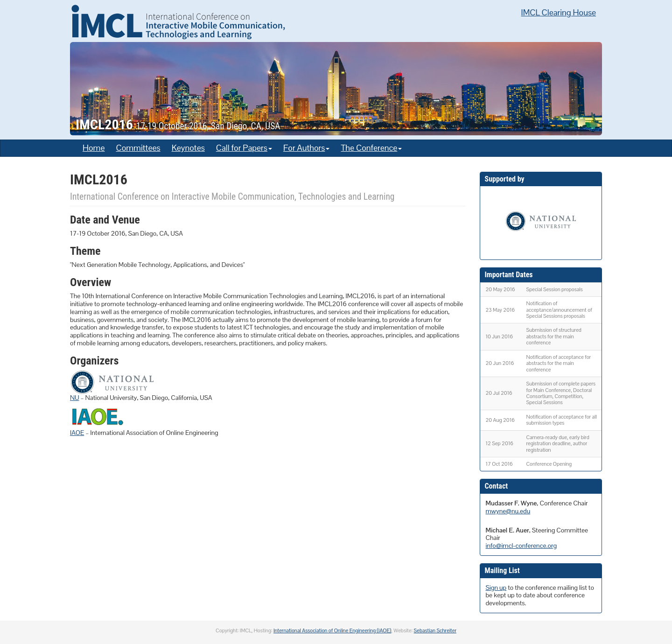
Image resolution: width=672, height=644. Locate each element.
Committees (138, 148)
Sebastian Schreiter (435, 630)
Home (94, 148)
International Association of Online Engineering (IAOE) (332, 630)
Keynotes (188, 148)
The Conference (371, 148)
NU (75, 398)
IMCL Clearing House (559, 12)
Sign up (496, 588)
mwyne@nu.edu (508, 511)
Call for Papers (244, 148)
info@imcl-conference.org (521, 546)
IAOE (77, 433)
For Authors (307, 148)
